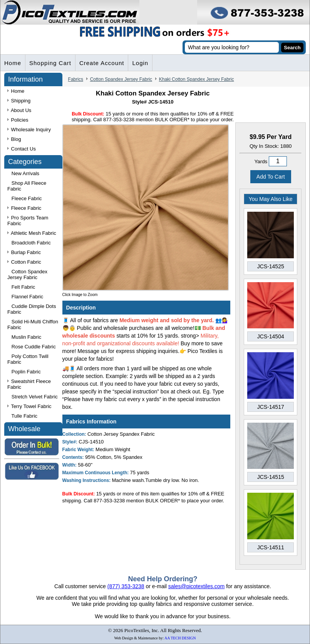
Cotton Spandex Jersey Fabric (121, 79)
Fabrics (76, 79)
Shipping (19, 101)
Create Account (102, 63)
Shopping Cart (50, 63)
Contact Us (22, 149)
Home (13, 63)
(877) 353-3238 (126, 586)
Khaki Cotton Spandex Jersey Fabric (197, 79)
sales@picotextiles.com (197, 586)
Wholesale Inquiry (29, 130)
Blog (14, 139)
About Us (19, 110)
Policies (18, 120)
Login (140, 63)
